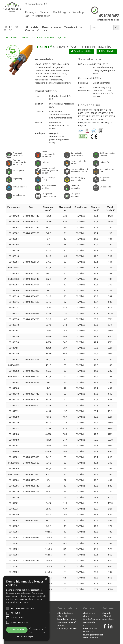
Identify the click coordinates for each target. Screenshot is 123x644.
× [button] (46, 579)
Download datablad (82, 51)
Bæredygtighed (66, 613)
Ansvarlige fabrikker (68, 628)
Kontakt (43, 30)
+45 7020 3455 (108, 16)
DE (10, 30)
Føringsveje (90, 613)
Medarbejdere (91, 638)
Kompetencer (52, 27)
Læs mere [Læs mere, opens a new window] (23, 602)
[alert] (26, 608)
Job (27, 16)
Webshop (78, 12)
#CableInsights (61, 12)
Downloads (90, 622)
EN (11, 27)
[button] (26, 636)
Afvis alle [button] (38, 630)
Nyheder (45, 12)
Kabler (35, 27)
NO (16, 27)
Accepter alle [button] (17, 630)
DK (5, 27)
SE (5, 30)
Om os (30, 30)
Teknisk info (73, 27)
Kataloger (31, 12)
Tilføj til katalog (107, 51)
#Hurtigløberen (41, 16)
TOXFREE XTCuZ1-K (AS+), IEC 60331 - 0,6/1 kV (44, 38)
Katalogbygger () (36, 4)
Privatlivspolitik (90, 628)
